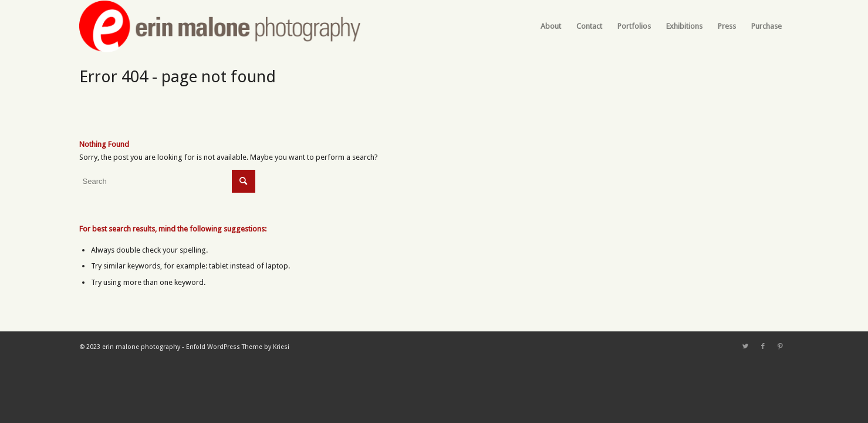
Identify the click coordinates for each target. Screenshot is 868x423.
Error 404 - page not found (178, 77)
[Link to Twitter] (745, 347)
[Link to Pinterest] (781, 347)
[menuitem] (551, 26)
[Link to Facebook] (763, 347)
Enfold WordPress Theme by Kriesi (238, 347)
